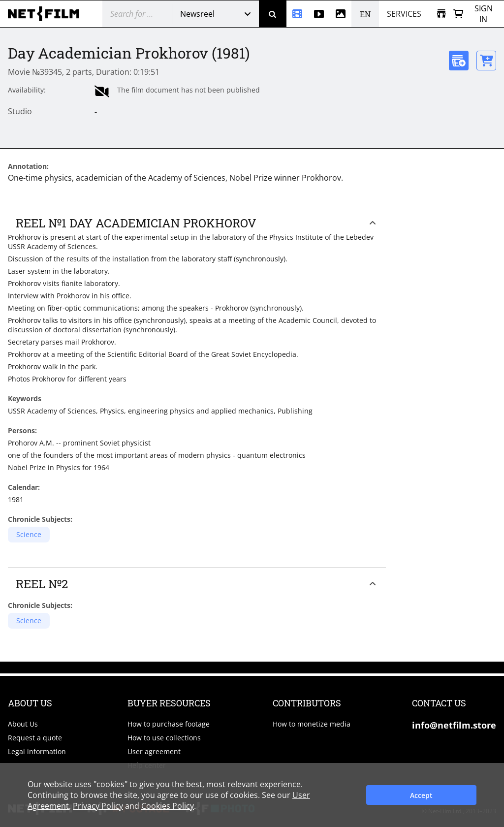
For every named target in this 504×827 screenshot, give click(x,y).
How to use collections (164, 738)
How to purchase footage (169, 724)
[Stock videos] (319, 14)
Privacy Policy (98, 806)
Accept (421, 795)
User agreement (154, 751)
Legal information (37, 751)
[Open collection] (441, 14)
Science (29, 534)
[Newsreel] (297, 14)
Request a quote (35, 738)
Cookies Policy (168, 806)
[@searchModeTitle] (133, 14)
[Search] (273, 14)
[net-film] (47, 14)
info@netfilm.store (454, 725)
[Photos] (341, 14)
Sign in (484, 14)
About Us (23, 724)
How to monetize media (312, 724)
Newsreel (197, 14)
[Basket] (458, 14)
